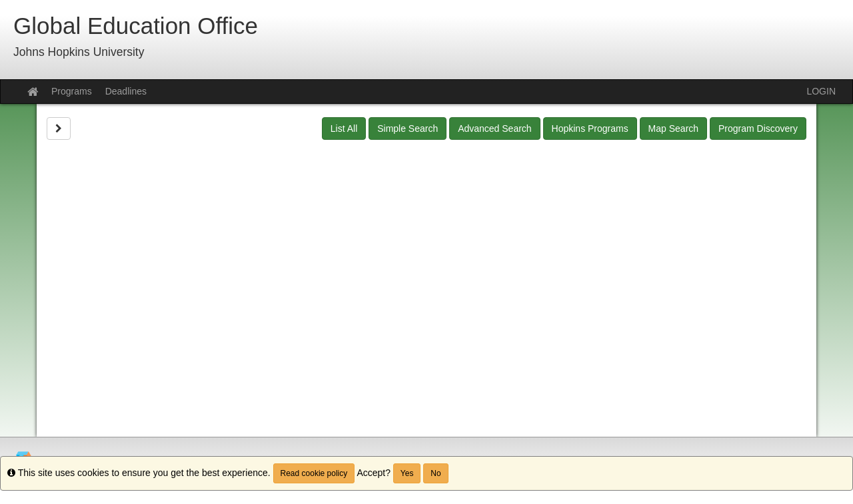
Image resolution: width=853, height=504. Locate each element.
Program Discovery (758, 128)
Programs (72, 91)
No (435, 473)
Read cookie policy (314, 473)
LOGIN (821, 91)
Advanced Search (495, 128)
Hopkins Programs (590, 128)
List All (344, 128)
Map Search (673, 128)
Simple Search (408, 128)
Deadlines (126, 91)
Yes (407, 473)
